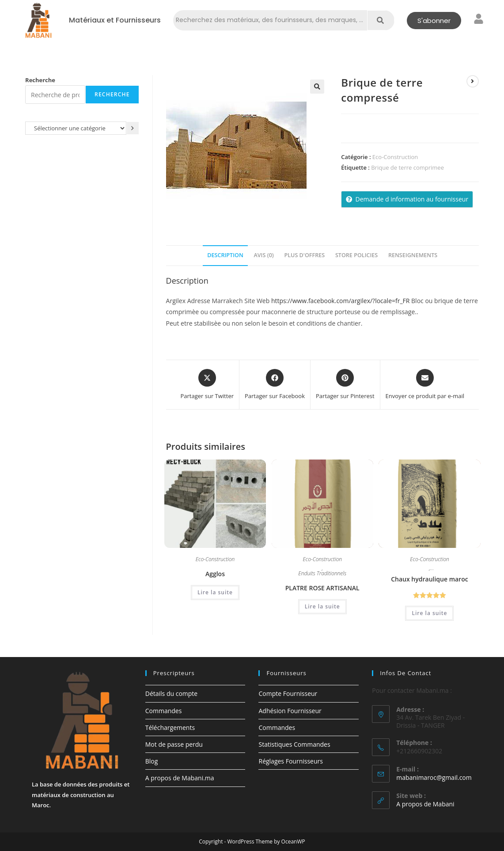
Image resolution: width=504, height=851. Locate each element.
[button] (317, 87)
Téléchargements (170, 728)
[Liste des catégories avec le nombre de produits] (76, 128)
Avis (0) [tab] (263, 255)
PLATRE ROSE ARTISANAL (322, 588)
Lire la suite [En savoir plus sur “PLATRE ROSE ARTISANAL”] (322, 606)
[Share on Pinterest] (345, 385)
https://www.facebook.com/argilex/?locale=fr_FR (341, 301)
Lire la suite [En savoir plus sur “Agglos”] (215, 592)
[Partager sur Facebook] (275, 385)
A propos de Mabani (425, 804)
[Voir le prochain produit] (473, 81)
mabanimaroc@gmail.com (434, 777)
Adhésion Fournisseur (290, 711)
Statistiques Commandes (294, 744)
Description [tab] (225, 255)
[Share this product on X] (207, 385)
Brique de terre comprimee (407, 167)
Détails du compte (171, 693)
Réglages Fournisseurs (290, 761)
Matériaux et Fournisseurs (115, 20)
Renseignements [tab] (413, 255)
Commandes (164, 711)
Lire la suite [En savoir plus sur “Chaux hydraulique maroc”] (429, 613)
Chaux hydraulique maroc (429, 579)
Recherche (40, 80)
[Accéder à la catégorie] (133, 128)
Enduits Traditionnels (322, 574)
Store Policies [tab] (356, 255)
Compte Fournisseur (288, 693)
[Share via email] (425, 385)
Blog (152, 761)
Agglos (215, 574)
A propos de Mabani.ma (180, 778)
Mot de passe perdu (174, 744)
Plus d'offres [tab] (304, 255)
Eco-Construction (395, 157)
